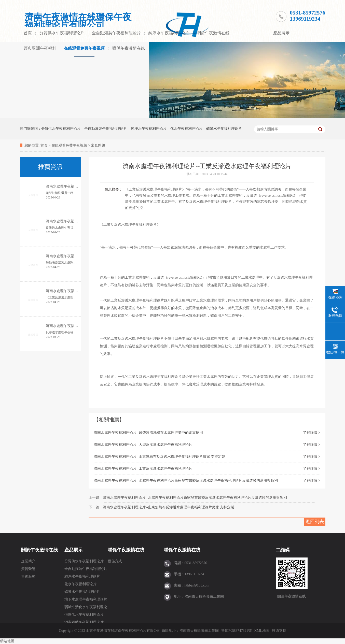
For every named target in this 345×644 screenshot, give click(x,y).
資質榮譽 (28, 569)
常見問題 (98, 145)
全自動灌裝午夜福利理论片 (116, 33)
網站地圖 (7, 641)
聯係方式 (115, 561)
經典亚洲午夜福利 (40, 48)
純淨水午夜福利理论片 (149, 129)
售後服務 (28, 576)
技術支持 (279, 631)
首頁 (28, 33)
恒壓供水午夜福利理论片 (84, 615)
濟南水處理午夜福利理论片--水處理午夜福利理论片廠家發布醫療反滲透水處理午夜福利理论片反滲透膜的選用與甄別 (186, 481)
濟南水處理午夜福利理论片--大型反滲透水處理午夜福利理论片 (143, 445)
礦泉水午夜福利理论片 (224, 129)
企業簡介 (28, 561)
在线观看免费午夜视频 (84, 48)
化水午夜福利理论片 (186, 129)
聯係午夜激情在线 (129, 48)
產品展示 (281, 33)
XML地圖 (262, 631)
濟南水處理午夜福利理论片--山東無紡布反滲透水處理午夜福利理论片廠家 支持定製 (160, 457)
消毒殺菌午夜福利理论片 (84, 622)
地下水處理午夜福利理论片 (86, 599)
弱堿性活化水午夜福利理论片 (86, 608)
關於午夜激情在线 (213, 33)
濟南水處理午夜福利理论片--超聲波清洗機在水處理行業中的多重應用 (148, 433)
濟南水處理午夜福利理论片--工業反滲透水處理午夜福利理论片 (143, 469)
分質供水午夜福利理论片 (62, 33)
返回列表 (315, 522)
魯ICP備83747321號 (237, 631)
